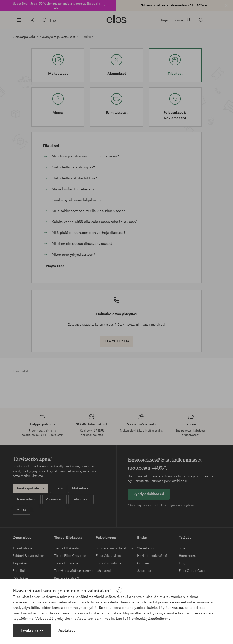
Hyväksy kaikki (32, 630)
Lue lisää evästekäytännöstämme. (144, 618)
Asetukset (67, 630)
